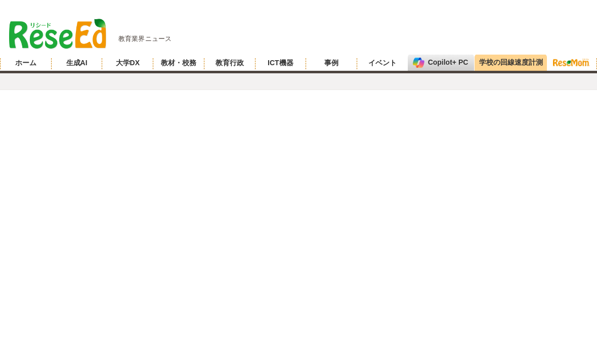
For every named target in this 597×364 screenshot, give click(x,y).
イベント (382, 63)
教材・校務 (179, 63)
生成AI (77, 63)
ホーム (26, 63)
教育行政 (230, 63)
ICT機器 (281, 63)
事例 (331, 63)
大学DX (128, 63)
